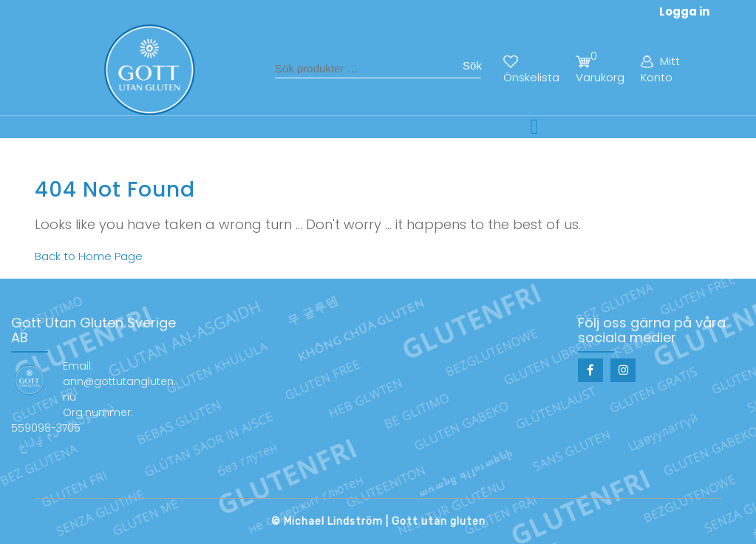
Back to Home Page (89, 256)
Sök (472, 65)
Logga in (684, 11)
